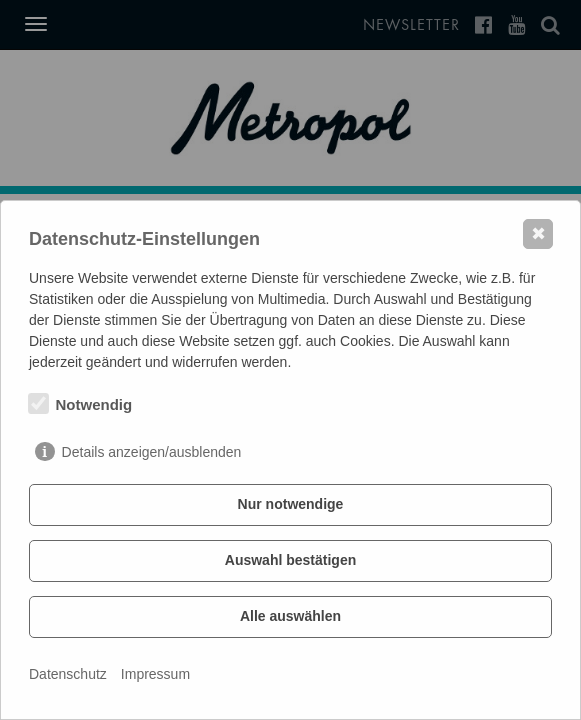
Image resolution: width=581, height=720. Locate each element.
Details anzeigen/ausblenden (152, 452)
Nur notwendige (291, 504)
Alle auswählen (290, 616)
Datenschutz (68, 674)
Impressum (155, 674)
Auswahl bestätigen (290, 560)
